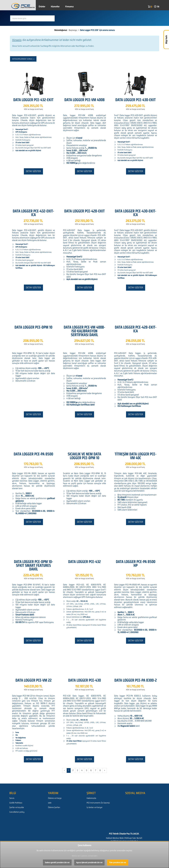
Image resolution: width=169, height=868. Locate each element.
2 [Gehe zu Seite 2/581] (73, 770)
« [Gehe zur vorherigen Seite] (64, 770)
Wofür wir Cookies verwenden (85, 856)
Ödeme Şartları (54, 807)
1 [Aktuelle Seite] (69, 770)
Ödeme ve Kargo (55, 798)
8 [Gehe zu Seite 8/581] (100, 770)
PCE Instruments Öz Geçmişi (98, 803)
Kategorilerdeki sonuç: (23, 59)
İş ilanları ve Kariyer (95, 807)
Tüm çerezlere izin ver (118, 862)
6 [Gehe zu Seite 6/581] (91, 770)
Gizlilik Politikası (16, 803)
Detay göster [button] (33, 171)
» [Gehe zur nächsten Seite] (105, 770)
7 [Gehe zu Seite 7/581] (96, 770)
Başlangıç (73, 30)
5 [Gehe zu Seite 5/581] (86, 770)
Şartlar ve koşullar (17, 807)
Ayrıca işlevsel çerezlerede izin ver (89, 862)
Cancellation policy (17, 812)
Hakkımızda (91, 798)
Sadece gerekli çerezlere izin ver (57, 862)
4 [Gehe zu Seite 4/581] (82, 770)
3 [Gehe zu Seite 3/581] (77, 770)
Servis (12, 798)
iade (50, 803)
